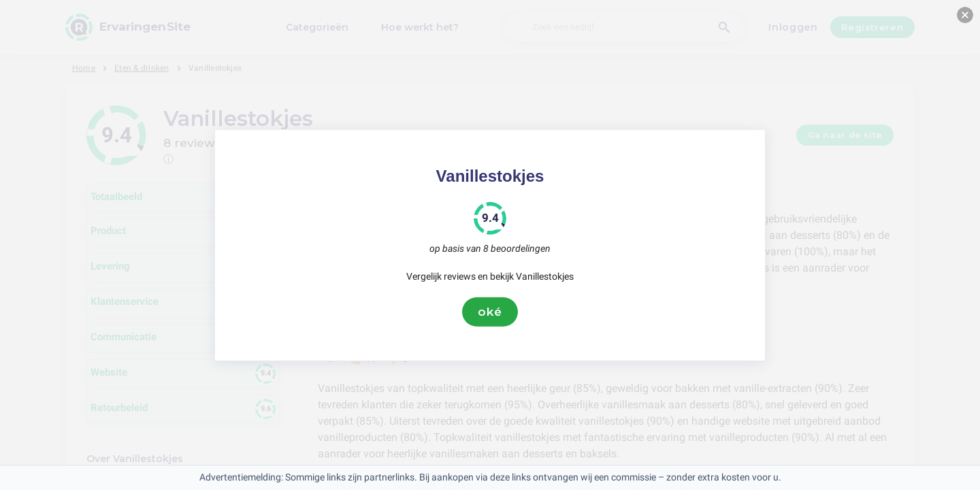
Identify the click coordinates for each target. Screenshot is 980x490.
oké (490, 312)
